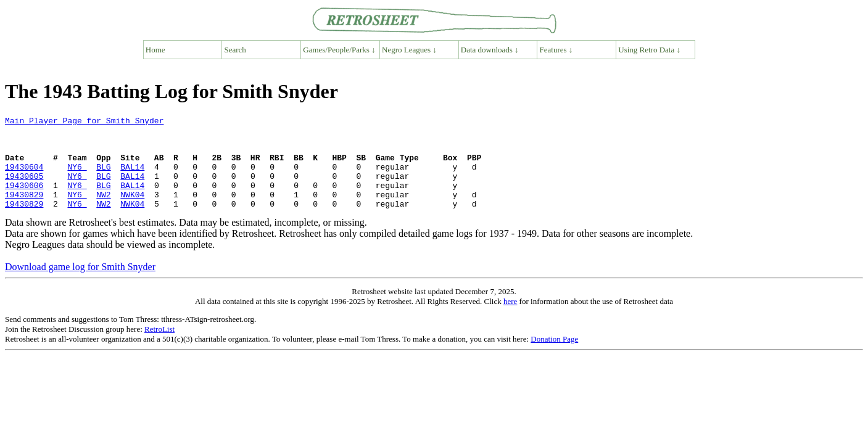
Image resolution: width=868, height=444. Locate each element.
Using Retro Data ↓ (649, 50)
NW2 (103, 211)
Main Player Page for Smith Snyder (84, 122)
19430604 (24, 178)
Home (155, 50)
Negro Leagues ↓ (409, 50)
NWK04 (132, 211)
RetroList (159, 347)
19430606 (24, 200)
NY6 (77, 178)
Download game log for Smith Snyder (80, 285)
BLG (103, 178)
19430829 (24, 211)
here (510, 320)
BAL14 (132, 178)
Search (235, 50)
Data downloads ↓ (490, 50)
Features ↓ (556, 50)
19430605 (24, 189)
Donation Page (554, 357)
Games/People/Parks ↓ (339, 50)
